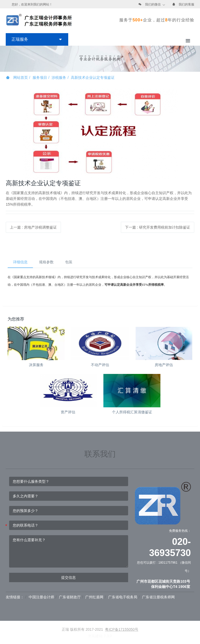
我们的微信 (153, 4)
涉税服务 (59, 77)
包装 (69, 262)
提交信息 (68, 577)
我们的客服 (186, 4)
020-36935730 (170, 547)
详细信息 (20, 262)
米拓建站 (96, 636)
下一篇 (158, 227)
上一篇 (33, 227)
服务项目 (40, 77)
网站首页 (17, 77)
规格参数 (46, 262)
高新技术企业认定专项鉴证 (93, 77)
